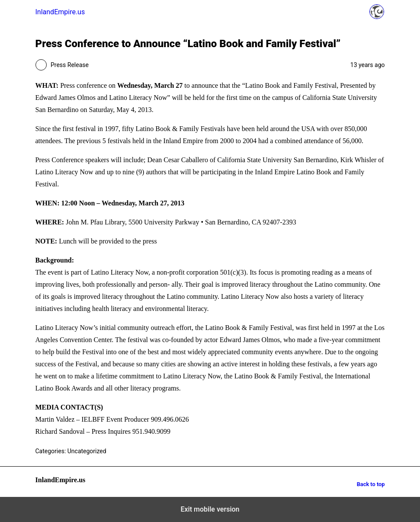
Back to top (371, 484)
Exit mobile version (210, 509)
